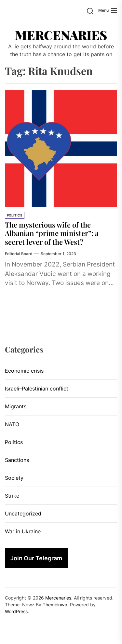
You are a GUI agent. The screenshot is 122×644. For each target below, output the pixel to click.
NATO (12, 424)
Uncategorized (23, 514)
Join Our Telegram (36, 558)
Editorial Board (19, 254)
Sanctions (17, 460)
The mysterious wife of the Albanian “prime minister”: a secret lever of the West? (52, 233)
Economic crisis (24, 371)
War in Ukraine (23, 531)
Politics (15, 215)
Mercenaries (61, 35)
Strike (12, 496)
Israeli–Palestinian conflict (37, 389)
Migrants (16, 406)
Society (14, 478)
